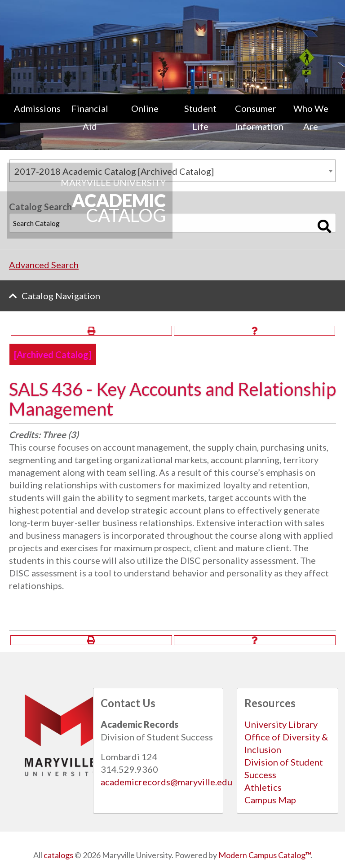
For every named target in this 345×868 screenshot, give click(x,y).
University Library (281, 724)
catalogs (58, 855)
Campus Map (270, 800)
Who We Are (311, 117)
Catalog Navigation (61, 296)
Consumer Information (259, 117)
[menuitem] (34, 117)
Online (145, 108)
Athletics (263, 787)
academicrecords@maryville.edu (166, 782)
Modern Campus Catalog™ (264, 855)
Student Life (200, 117)
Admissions (37, 108)
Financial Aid (90, 117)
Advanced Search (44, 265)
